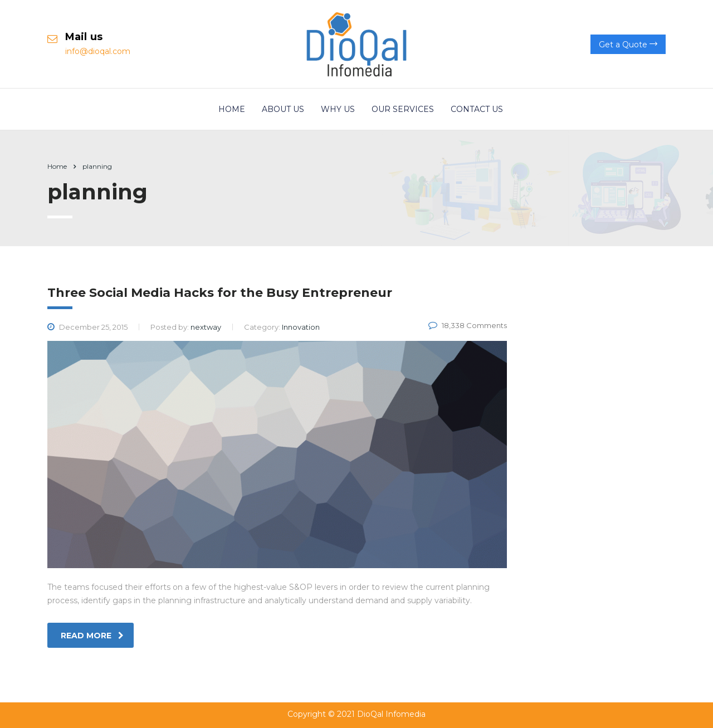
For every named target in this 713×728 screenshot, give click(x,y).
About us (283, 109)
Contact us (477, 109)
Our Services (403, 109)
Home (232, 109)
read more (92, 636)
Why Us (338, 109)
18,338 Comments (468, 325)
